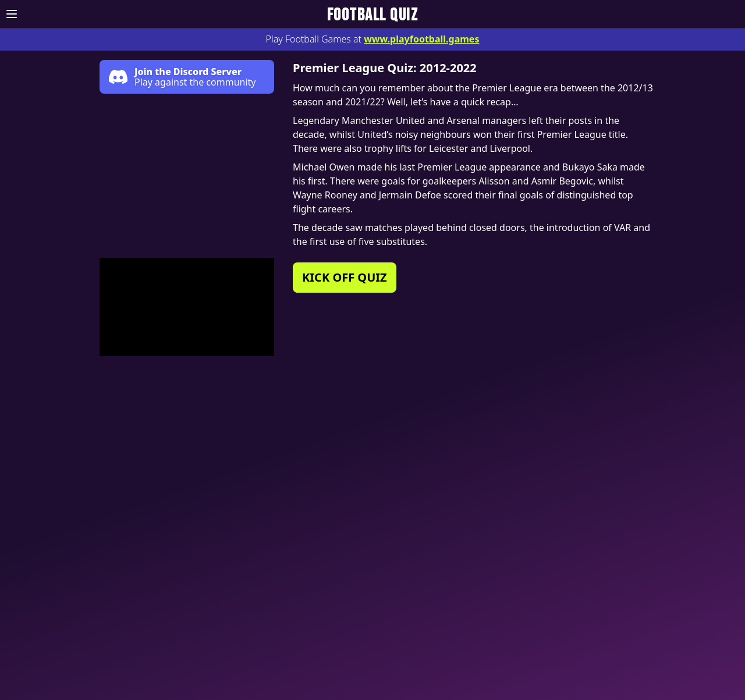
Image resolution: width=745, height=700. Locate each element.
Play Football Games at (373, 39)
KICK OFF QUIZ (345, 277)
